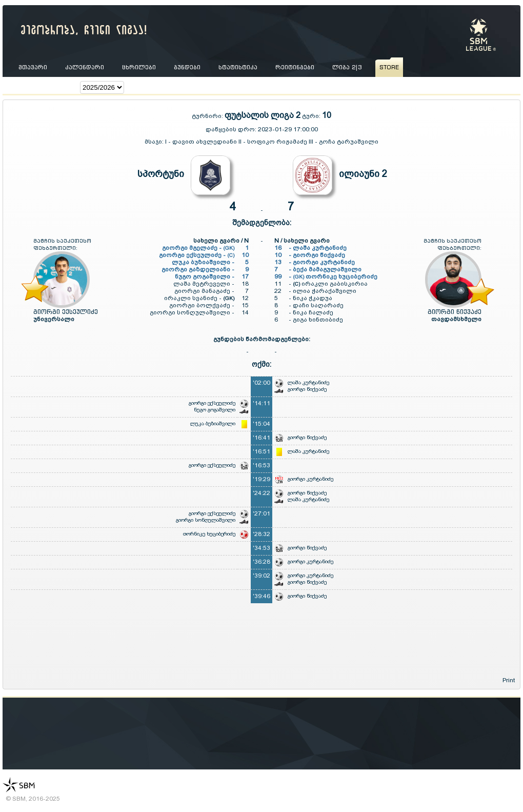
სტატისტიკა (238, 67)
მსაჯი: (155, 142)
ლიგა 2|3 (347, 67)
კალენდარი (85, 67)
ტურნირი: (208, 116)
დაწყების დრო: (231, 129)
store (389, 67)
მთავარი (33, 67)
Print (509, 680)
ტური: (311, 116)
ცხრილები (139, 67)
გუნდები (187, 67)
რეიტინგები (295, 67)
